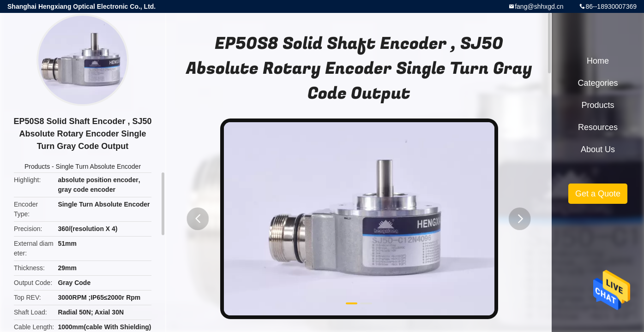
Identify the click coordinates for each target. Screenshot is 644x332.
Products (37, 166)
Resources (598, 127)
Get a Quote (598, 194)
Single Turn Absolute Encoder (98, 166)
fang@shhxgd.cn (539, 6)
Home (598, 61)
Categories (598, 83)
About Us (598, 149)
